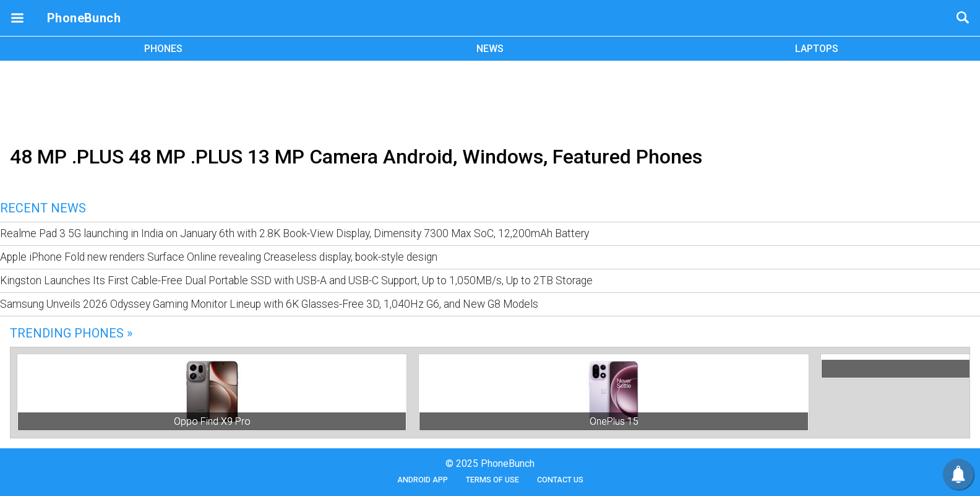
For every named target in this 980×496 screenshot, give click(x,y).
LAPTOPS (817, 49)
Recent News (43, 208)
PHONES (163, 49)
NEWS (490, 49)
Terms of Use (492, 480)
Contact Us (560, 480)
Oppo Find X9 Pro (212, 421)
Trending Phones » (71, 333)
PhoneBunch (84, 18)
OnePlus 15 (614, 421)
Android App (423, 480)
